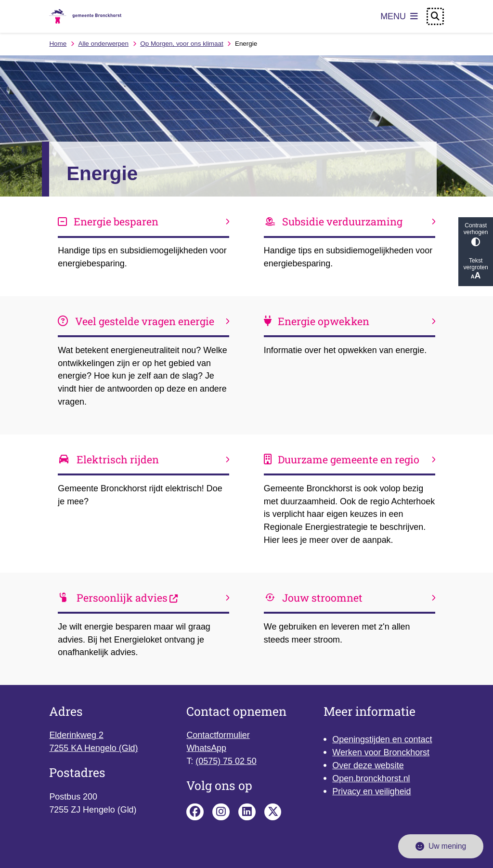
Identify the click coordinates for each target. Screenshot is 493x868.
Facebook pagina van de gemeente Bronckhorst (195, 812)
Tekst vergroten (476, 269)
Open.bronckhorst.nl (371, 778)
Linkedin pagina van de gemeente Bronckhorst (247, 812)
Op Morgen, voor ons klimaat (182, 44)
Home (58, 44)
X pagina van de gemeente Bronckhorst (273, 812)
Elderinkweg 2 (76, 735)
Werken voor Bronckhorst (381, 752)
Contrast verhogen (476, 234)
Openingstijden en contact (382, 739)
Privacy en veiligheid (371, 791)
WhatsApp (206, 748)
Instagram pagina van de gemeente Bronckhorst (221, 812)
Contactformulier (218, 735)
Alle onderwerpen (103, 44)
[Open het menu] (399, 16)
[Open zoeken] (435, 16)
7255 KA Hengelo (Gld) (93, 748)
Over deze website (368, 765)
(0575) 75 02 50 (226, 761)
